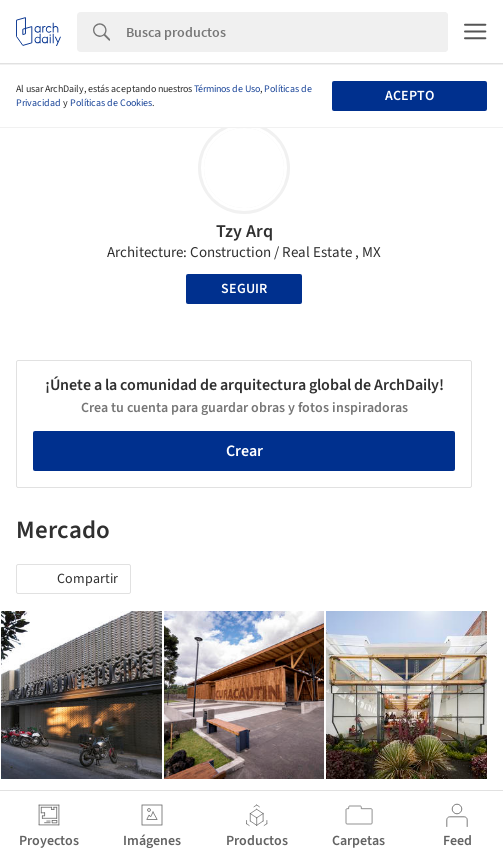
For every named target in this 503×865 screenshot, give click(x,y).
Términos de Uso (227, 89)
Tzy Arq (244, 231)
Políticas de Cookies (111, 103)
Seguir (244, 289)
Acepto (409, 96)
